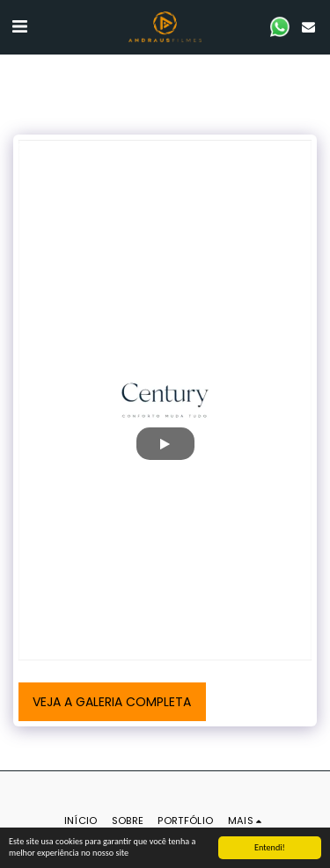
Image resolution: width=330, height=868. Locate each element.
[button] (19, 26)
